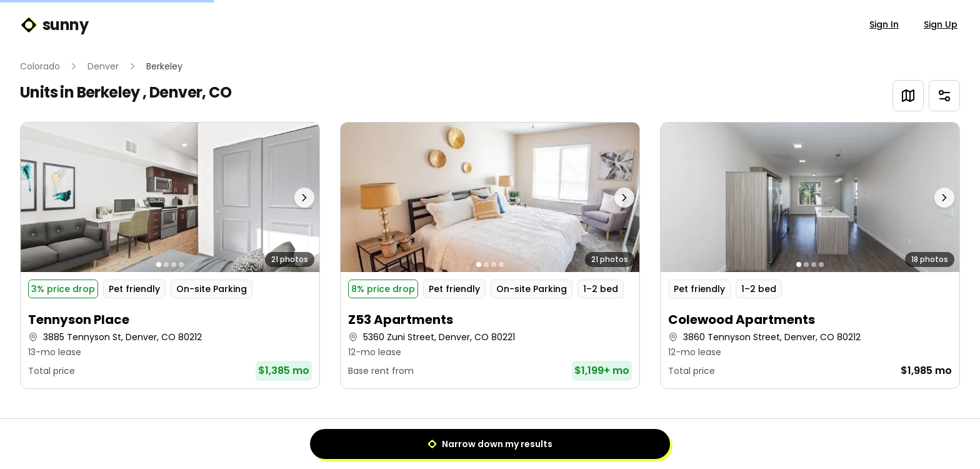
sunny (54, 25)
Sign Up (941, 24)
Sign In (884, 24)
